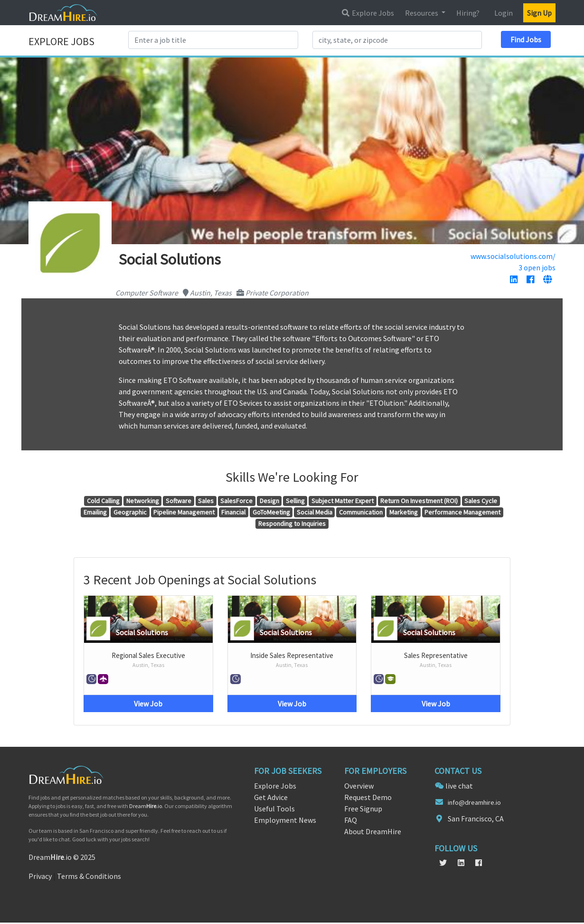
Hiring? (468, 13)
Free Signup (363, 809)
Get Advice (271, 797)
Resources (422, 13)
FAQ (351, 820)
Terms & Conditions (89, 876)
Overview (359, 786)
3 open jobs (537, 267)
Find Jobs (526, 39)
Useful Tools (274, 809)
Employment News (285, 820)
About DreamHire (373, 831)
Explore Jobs (367, 13)
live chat (459, 786)
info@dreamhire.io (474, 802)
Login (504, 13)
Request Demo (368, 797)
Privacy (40, 876)
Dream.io (146, 806)
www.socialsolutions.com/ (513, 256)
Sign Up (539, 13)
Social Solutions (142, 632)
